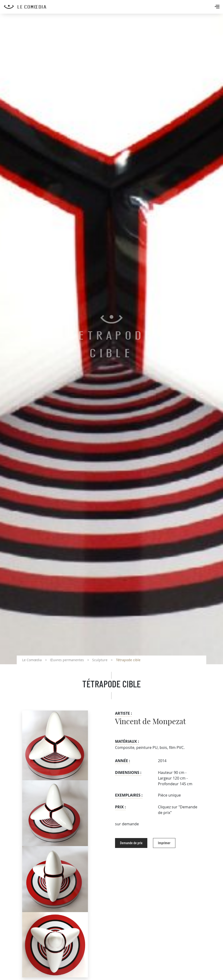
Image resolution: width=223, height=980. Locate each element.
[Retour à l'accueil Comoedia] (113, 7)
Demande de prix (131, 843)
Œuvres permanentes (67, 660)
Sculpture (100, 660)
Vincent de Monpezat (150, 722)
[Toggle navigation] (218, 7)
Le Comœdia (32, 660)
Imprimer (164, 843)
